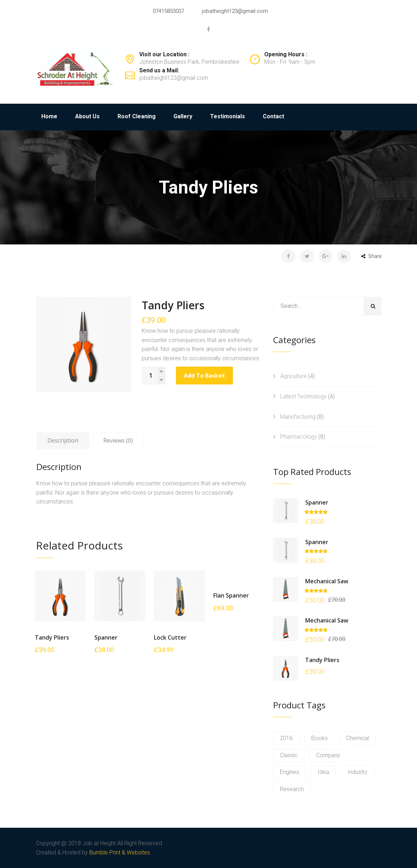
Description (63, 440)
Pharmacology (299, 437)
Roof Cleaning (137, 116)
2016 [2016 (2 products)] (286, 738)
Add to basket (204, 376)
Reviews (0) (118, 440)
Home (49, 116)
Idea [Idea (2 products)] (323, 772)
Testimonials (228, 116)
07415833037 (168, 11)
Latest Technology (303, 396)
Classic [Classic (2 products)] (289, 755)
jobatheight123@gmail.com (235, 11)
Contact (273, 116)
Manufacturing (298, 417)
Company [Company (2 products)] (328, 755)
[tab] (63, 441)
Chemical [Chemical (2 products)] (358, 738)
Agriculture (293, 376)
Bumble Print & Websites (120, 852)
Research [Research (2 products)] (292, 789)
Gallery (183, 116)
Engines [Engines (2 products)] (290, 772)
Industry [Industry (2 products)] (358, 772)
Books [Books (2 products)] (319, 738)
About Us (87, 116)
